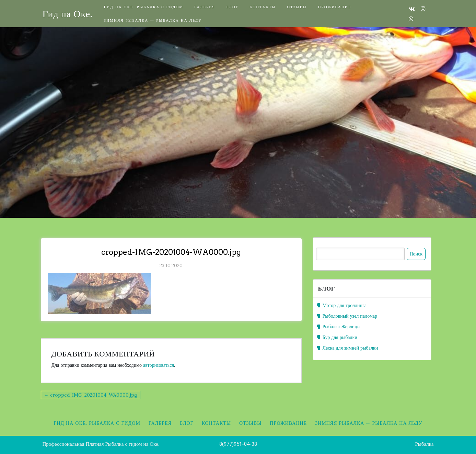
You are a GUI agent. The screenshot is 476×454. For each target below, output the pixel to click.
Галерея (205, 7)
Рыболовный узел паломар (350, 316)
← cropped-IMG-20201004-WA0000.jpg (91, 395)
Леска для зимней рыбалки (350, 348)
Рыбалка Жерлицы (342, 327)
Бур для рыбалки (340, 337)
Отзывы (297, 7)
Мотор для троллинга (345, 305)
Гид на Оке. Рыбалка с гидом (144, 7)
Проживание (335, 7)
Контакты (263, 7)
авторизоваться (159, 365)
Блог (232, 7)
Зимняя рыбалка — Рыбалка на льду (153, 20)
